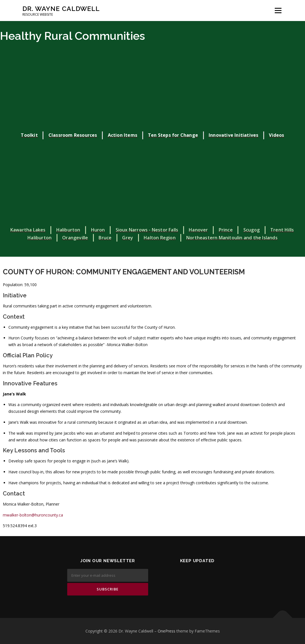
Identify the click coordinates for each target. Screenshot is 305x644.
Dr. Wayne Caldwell (61, 9)
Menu (278, 11)
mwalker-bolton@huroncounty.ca (33, 515)
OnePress (167, 631)
